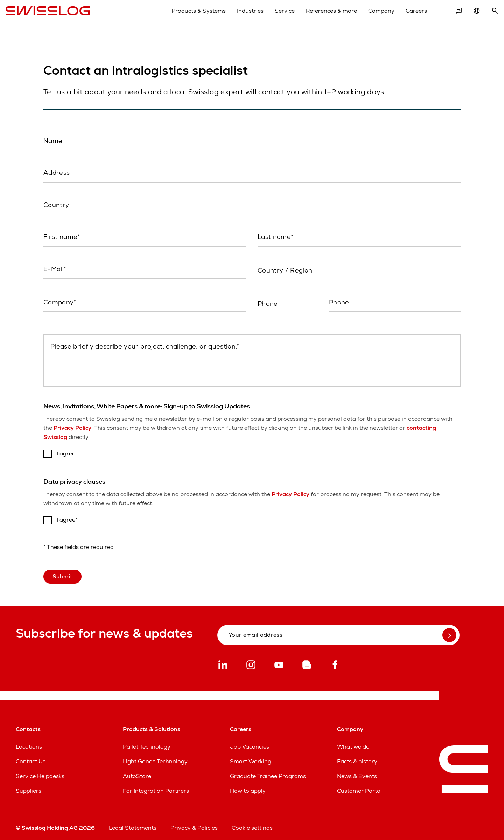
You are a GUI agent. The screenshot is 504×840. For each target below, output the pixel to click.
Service (275, 17)
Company (371, 17)
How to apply (248, 787)
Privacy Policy (72, 424)
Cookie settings (252, 824)
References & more (321, 17)
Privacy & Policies (194, 824)
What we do (353, 743)
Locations (29, 743)
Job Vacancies (250, 743)
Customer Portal (359, 787)
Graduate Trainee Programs (268, 772)
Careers (406, 17)
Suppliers (29, 787)
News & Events (357, 772)
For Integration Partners (156, 787)
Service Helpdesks (40, 772)
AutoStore (137, 772)
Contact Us (31, 758)
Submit (62, 573)
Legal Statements (133, 824)
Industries (240, 17)
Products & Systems (188, 17)
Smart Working (251, 758)
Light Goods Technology (155, 758)
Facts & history (357, 758)
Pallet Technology (147, 743)
